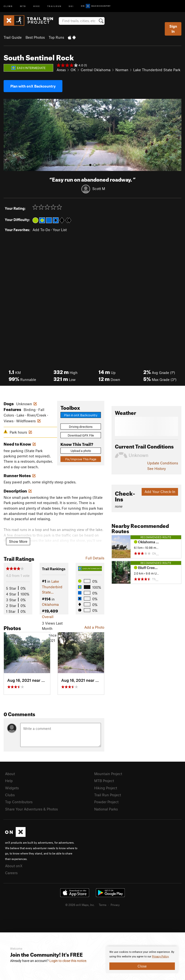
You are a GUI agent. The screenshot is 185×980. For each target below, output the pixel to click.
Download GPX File (81, 435)
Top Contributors (19, 802)
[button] (8, 135)
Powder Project (106, 802)
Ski (71, 6)
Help (9, 781)
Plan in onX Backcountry (81, 415)
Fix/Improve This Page (81, 459)
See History (156, 468)
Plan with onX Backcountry (33, 86)
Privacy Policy (160, 957)
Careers (11, 873)
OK (73, 70)
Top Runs (56, 37)
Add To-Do (41, 230)
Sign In (173, 29)
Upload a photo (81, 451)
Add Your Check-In (160, 492)
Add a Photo (94, 627)
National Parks (106, 809)
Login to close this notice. (68, 961)
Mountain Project (108, 774)
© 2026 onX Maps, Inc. (80, 905)
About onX (14, 866)
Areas (61, 70)
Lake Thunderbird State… (52, 587)
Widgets (12, 788)
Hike (37, 6)
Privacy (115, 905)
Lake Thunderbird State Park (157, 70)
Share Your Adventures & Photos (31, 809)
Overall (48, 617)
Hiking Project (106, 788)
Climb (8, 6)
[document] (142, 960)
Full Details (95, 558)
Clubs (10, 795)
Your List (60, 230)
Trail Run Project (108, 795)
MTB (23, 6)
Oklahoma (50, 604)
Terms (103, 905)
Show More (18, 541)
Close (142, 966)
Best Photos (35, 37)
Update (163, 463)
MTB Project (104, 781)
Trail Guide (13, 37)
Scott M (99, 189)
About (10, 774)
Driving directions (81, 427)
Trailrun (54, 6)
